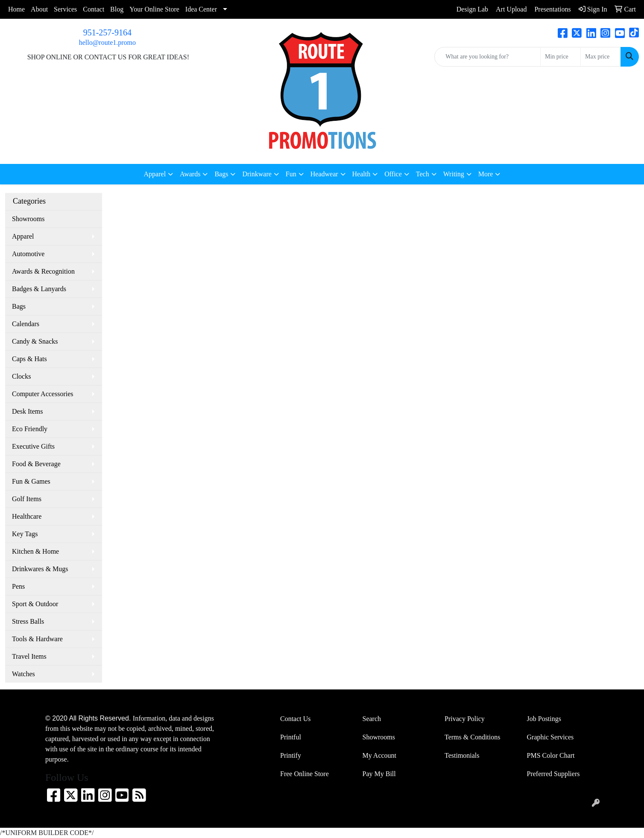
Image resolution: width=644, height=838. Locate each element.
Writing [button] (454, 174)
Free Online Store (304, 774)
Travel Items (29, 656)
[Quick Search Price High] (601, 57)
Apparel (23, 236)
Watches (23, 674)
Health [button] (362, 174)
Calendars (26, 324)
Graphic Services (550, 737)
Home (16, 9)
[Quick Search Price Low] (561, 57)
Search (372, 719)
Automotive (28, 254)
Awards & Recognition (43, 271)
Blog (117, 9)
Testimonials (462, 755)
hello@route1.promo (107, 42)
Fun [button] (291, 174)
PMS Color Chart (551, 755)
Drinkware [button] (257, 174)
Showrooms (28, 219)
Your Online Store (154, 9)
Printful (291, 737)
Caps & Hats (29, 359)
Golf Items (27, 499)
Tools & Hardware (37, 639)
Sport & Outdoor (35, 604)
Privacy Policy (465, 719)
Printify (291, 755)
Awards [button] (190, 174)
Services (65, 9)
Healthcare (27, 516)
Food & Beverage (36, 464)
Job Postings (544, 719)
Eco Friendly (30, 429)
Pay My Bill (379, 774)
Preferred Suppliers (553, 774)
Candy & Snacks (35, 341)
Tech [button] (423, 174)
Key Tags (25, 534)
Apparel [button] (155, 174)
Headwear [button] (324, 174)
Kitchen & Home (35, 551)
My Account (380, 755)
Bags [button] (221, 174)
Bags (19, 306)
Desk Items (27, 411)
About (39, 9)
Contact (94, 9)
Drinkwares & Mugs (40, 569)
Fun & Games (31, 481)
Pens (18, 586)
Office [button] (393, 174)
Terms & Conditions (472, 737)
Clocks (21, 376)
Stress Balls (28, 621)
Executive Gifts (33, 446)
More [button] (486, 174)
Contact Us (296, 719)
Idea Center (201, 9)
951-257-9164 (107, 32)
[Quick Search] (487, 57)
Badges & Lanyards (39, 289)
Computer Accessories (43, 394)
